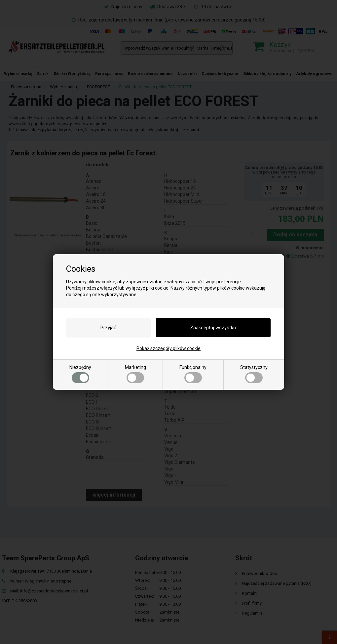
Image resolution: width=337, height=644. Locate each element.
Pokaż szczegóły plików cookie (168, 348)
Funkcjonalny (193, 374)
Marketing (135, 374)
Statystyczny (254, 374)
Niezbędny (80, 374)
